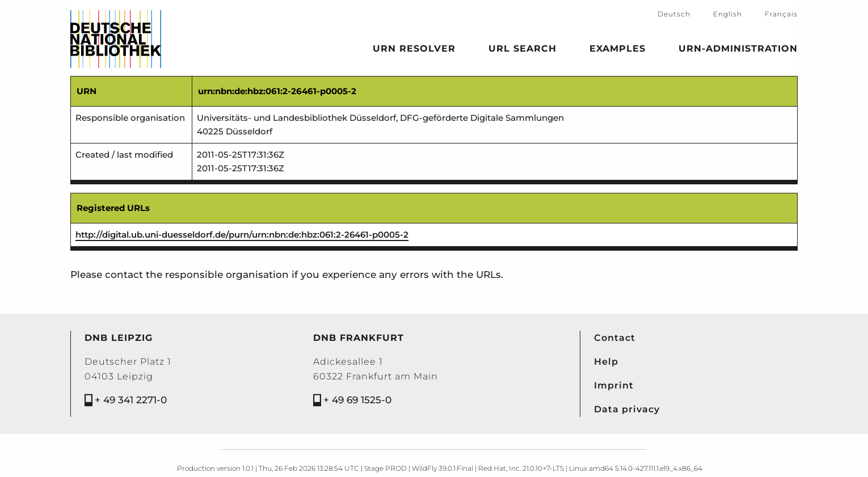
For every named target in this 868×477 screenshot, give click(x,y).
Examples (618, 50)
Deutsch (674, 14)
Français (781, 14)
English (728, 14)
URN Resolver (414, 50)
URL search (523, 50)
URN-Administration (738, 50)
